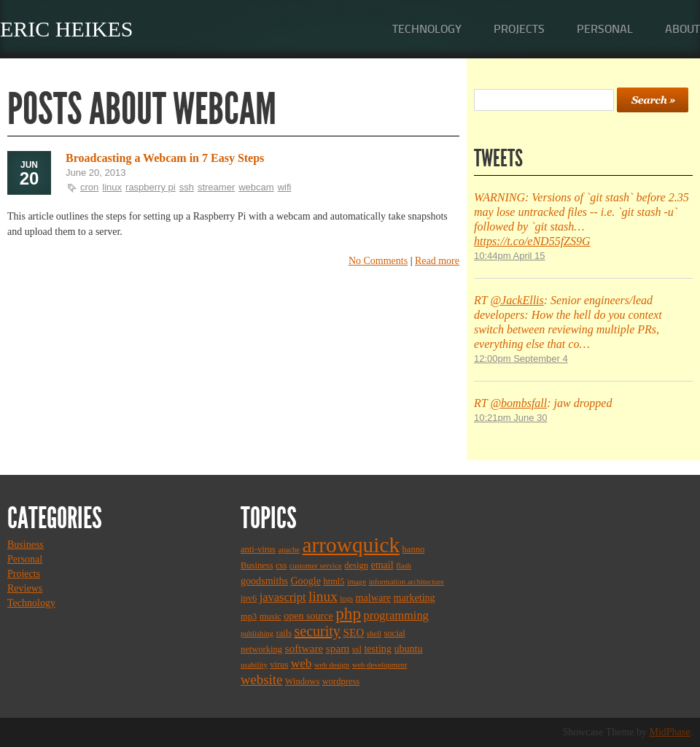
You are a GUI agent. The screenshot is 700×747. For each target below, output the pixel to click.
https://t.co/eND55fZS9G (532, 241)
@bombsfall (518, 403)
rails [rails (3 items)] (284, 633)
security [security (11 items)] (318, 631)
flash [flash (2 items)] (404, 566)
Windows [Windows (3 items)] (302, 681)
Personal (605, 29)
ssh (187, 187)
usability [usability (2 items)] (254, 665)
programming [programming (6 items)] (396, 615)
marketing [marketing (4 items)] (415, 597)
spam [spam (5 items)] (338, 648)
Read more (437, 261)
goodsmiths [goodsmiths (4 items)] (264, 581)
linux (112, 187)
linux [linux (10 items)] (323, 596)
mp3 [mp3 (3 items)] (249, 616)
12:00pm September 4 (521, 359)
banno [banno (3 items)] (414, 549)
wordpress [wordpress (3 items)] (341, 681)
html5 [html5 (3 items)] (334, 581)
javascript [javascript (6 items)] (283, 597)
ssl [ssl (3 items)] (357, 649)
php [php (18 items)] (348, 614)
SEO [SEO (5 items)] (353, 632)
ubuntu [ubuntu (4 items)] (408, 649)
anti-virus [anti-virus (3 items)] (258, 549)
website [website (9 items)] (261, 680)
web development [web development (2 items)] (380, 665)
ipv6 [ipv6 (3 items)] (249, 598)
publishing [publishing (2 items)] (257, 634)
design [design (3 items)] (356, 565)
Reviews (25, 588)
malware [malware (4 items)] (373, 597)
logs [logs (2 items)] (346, 599)
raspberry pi (151, 187)
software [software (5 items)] (304, 648)
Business (26, 545)
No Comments (378, 261)
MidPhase (670, 732)
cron (89, 187)
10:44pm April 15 (510, 256)
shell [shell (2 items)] (374, 634)
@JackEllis (517, 300)
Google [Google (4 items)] (305, 581)
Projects (519, 29)
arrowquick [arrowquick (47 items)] (351, 545)
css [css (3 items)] (281, 565)
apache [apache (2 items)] (289, 550)
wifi (285, 187)
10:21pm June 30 (510, 418)
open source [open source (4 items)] (308, 616)
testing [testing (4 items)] (378, 649)
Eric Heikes (67, 29)
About (682, 29)
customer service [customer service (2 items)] (316, 566)
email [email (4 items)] (382, 565)
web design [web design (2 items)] (332, 665)
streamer (216, 187)
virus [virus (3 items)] (279, 665)
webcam (256, 187)
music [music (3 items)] (271, 616)
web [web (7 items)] (302, 663)
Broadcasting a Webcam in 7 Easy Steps (165, 158)
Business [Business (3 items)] (257, 565)
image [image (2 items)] (357, 582)
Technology (427, 29)
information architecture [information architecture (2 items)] (407, 582)
